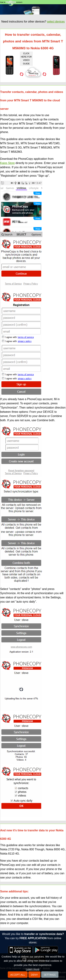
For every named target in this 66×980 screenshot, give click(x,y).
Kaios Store (7, 163)
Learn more (33, 969)
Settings (50, 975)
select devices (56, 22)
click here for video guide (26, 59)
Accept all (18, 975)
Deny (34, 975)
